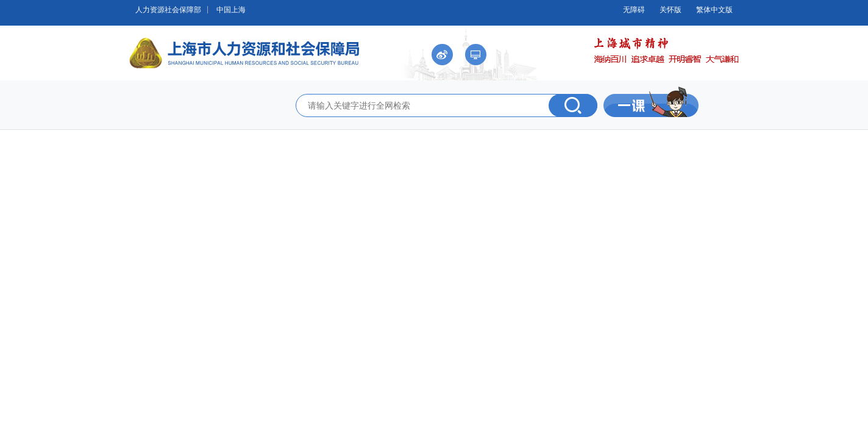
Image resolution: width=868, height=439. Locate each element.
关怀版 (671, 10)
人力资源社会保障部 (168, 10)
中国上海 (231, 10)
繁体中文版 (714, 10)
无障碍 (634, 10)
